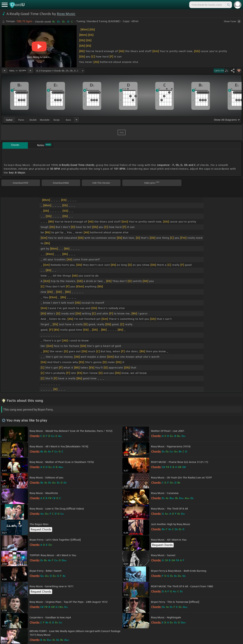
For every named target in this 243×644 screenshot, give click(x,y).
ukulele (33, 120)
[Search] (228, 5)
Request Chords (41, 529)
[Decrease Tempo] (5, 71)
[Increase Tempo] (30, 71)
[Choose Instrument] (76, 120)
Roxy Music (66, 14)
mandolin (45, 120)
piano (21, 120)
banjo (57, 120)
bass (68, 120)
